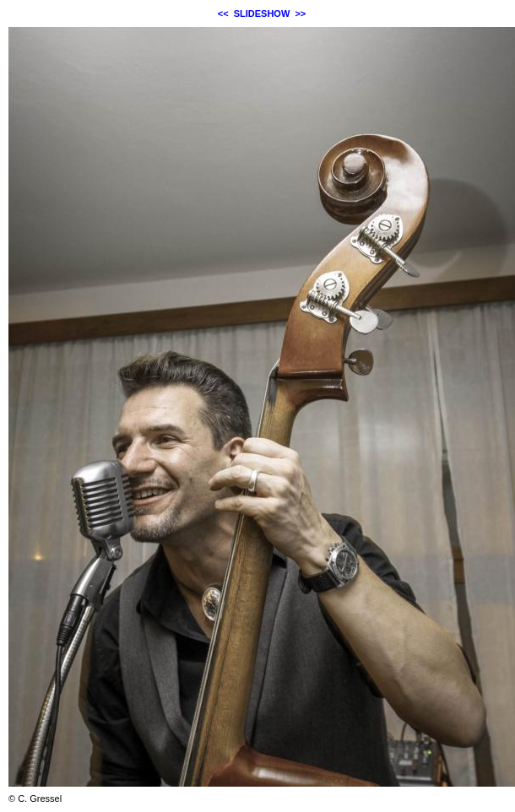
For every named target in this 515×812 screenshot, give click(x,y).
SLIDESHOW (262, 14)
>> (300, 14)
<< (223, 14)
